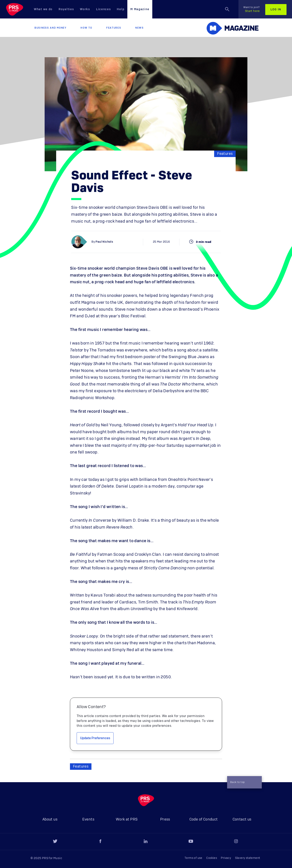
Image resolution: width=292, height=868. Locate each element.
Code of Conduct (204, 820)
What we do (43, 9)
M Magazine (140, 9)
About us (50, 820)
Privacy (226, 858)
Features (114, 28)
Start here (252, 9)
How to (86, 28)
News (140, 28)
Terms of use (193, 858)
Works (85, 9)
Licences (104, 9)
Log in (276, 10)
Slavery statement (248, 858)
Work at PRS (127, 820)
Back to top (243, 782)
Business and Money (50, 28)
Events (88, 820)
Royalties (66, 9)
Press (165, 820)
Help (121, 9)
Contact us (242, 820)
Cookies (212, 858)
